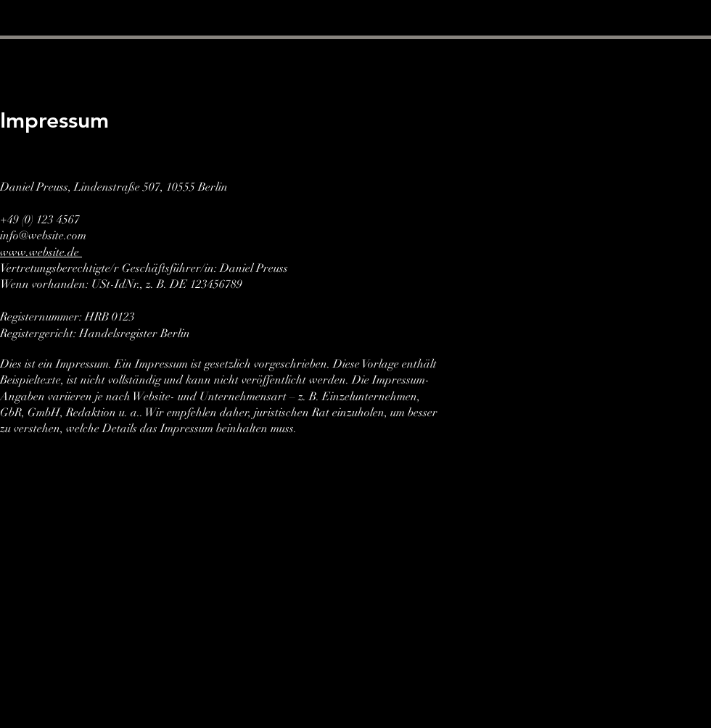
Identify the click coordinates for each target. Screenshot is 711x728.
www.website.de (41, 252)
